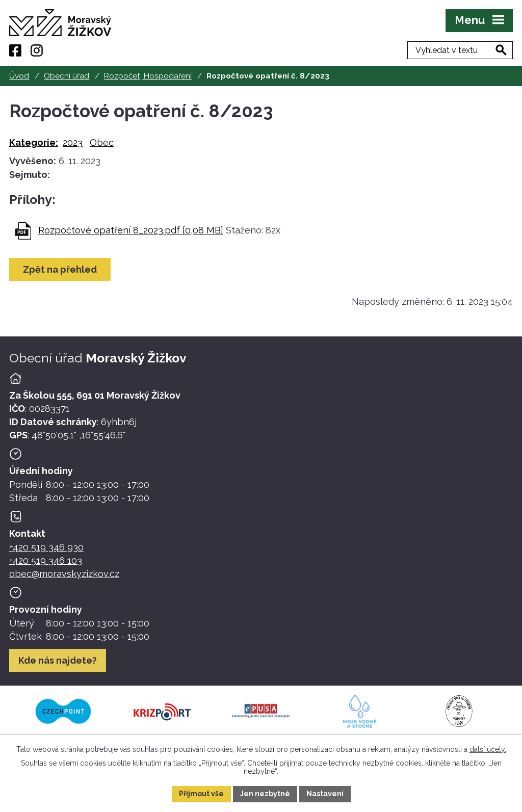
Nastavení (325, 794)
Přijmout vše (201, 794)
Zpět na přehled (60, 269)
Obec (102, 142)
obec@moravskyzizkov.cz (64, 574)
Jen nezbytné (265, 794)
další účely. (488, 749)
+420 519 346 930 (46, 547)
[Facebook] (15, 50)
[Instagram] (37, 50)
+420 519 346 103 (46, 560)
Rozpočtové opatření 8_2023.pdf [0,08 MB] (131, 230)
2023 (73, 142)
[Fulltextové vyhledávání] (460, 50)
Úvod (19, 76)
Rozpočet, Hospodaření (148, 76)
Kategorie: (34, 142)
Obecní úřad (67, 76)
